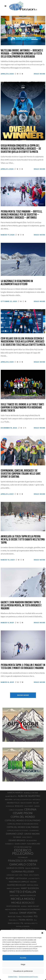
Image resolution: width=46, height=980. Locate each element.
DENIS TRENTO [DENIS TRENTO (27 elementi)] (27, 837)
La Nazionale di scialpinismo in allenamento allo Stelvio (17, 283)
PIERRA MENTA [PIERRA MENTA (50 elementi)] (26, 920)
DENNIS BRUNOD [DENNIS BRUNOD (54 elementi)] (17, 840)
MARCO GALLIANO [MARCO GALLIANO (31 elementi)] (13, 888)
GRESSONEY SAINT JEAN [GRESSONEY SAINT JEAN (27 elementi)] (15, 875)
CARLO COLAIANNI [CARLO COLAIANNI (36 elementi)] (16, 810)
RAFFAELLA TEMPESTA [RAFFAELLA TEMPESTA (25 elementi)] (23, 926)
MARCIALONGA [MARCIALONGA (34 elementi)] (32, 885)
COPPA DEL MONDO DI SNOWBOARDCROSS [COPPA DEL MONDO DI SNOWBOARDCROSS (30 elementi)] (23, 824)
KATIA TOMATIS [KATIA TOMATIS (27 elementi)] (34, 875)
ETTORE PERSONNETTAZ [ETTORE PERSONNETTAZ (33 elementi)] (23, 847)
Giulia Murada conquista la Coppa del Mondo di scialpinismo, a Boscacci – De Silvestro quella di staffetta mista (21, 149)
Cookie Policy (13, 977)
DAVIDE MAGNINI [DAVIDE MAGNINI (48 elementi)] (32, 834)
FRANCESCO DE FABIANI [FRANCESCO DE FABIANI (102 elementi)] (23, 861)
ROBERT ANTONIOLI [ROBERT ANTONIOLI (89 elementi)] (23, 930)
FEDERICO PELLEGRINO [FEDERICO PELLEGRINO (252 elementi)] (23, 852)
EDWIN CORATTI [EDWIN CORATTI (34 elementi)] (21, 844)
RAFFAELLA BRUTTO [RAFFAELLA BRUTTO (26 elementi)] (31, 923)
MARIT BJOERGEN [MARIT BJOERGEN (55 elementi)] (30, 888)
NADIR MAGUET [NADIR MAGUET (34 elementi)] (33, 906)
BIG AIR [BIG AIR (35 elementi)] (36, 803)
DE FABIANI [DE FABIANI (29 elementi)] (17, 837)
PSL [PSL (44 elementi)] (22, 923)
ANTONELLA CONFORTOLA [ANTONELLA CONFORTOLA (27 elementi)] (22, 800)
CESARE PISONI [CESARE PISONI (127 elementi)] (23, 813)
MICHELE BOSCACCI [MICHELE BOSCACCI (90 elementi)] (23, 903)
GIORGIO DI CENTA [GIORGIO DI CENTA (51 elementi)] (15, 868)
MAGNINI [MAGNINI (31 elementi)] (33, 882)
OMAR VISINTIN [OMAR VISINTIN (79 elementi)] (28, 913)
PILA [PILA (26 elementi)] (35, 920)
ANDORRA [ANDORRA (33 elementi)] (9, 799)
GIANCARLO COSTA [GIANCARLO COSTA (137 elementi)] (23, 864)
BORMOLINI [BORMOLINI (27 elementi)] (10, 806)
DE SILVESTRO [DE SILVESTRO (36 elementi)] (32, 840)
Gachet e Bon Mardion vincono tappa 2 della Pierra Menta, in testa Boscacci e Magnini (21, 605)
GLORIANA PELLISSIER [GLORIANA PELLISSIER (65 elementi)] (23, 872)
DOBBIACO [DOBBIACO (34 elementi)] (10, 844)
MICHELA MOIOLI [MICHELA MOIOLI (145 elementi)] (23, 899)
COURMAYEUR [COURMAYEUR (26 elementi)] (34, 831)
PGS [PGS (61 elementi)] (36, 916)
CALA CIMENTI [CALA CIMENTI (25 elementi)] (29, 806)
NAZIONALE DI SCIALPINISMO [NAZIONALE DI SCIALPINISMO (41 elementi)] (29, 909)
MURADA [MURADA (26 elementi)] (24, 906)
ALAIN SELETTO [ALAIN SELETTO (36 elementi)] (11, 796)
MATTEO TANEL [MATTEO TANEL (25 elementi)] (14, 896)
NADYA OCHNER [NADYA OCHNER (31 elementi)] (11, 909)
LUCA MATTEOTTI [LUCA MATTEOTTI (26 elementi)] (34, 879)
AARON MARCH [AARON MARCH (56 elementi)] (15, 793)
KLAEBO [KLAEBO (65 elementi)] (10, 878)
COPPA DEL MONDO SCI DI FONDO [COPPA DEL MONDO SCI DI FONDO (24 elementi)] (18, 831)
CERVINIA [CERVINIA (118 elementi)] (30, 809)
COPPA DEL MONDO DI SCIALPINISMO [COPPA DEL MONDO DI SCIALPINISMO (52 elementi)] (23, 820)
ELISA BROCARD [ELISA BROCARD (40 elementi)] (34, 844)
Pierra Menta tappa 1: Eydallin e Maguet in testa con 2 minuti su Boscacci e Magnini (23, 666)
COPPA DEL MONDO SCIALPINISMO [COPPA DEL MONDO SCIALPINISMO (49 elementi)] (23, 827)
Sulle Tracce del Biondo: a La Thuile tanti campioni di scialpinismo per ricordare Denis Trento (22, 407)
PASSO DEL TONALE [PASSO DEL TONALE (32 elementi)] (15, 917)
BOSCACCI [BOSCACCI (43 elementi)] (19, 806)
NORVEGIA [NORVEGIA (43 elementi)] (14, 913)
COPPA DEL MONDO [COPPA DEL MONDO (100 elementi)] (23, 817)
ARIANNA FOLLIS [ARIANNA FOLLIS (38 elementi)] (13, 803)
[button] (42, 933)
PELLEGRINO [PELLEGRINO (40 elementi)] (28, 916)
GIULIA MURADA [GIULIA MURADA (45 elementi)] (32, 868)
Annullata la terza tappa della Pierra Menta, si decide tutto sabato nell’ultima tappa (23, 539)
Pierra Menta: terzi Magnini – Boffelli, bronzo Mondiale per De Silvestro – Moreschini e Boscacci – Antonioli (21, 215)
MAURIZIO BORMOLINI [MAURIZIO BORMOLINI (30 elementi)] (28, 895)
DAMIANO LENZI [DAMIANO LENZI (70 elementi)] (15, 834)
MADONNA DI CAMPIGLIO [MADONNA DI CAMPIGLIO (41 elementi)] (19, 882)
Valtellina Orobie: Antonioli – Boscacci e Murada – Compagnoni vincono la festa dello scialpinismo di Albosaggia (22, 54)
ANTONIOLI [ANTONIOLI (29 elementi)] (36, 800)
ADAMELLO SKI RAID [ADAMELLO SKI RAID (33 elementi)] (31, 793)
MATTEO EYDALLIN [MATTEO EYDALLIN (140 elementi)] (23, 892)
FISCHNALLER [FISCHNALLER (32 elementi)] (23, 857)
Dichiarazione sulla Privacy (28, 977)
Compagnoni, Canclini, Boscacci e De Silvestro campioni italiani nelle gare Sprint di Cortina (21, 474)
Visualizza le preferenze (23, 971)
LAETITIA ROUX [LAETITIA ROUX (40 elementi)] (21, 878)
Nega (23, 964)
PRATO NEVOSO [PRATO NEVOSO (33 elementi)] (14, 923)
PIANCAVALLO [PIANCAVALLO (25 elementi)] (13, 920)
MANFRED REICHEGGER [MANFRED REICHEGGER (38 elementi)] (16, 885)
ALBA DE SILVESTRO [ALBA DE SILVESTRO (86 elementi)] (29, 796)
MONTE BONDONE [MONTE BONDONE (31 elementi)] (13, 906)
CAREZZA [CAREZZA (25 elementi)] (37, 806)
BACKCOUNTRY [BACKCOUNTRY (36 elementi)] (26, 803)
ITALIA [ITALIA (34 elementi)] (26, 875)
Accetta (23, 958)
